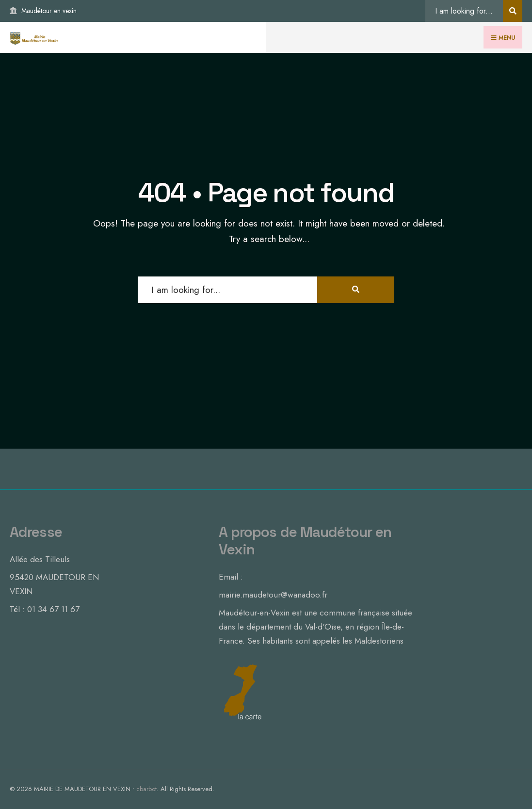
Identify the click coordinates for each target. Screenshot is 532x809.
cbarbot (146, 789)
